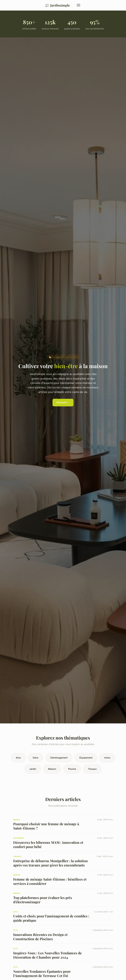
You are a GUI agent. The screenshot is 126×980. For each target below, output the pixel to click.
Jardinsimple (57, 5)
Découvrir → (63, 402)
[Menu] (78, 5)
